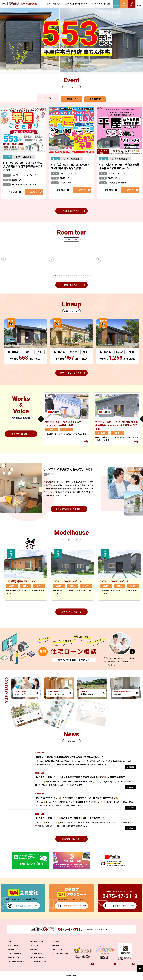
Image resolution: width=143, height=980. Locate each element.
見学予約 (34, 192)
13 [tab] (79, 276)
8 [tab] (68, 276)
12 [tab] (77, 276)
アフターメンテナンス (38, 964)
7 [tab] (66, 276)
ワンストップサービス (38, 960)
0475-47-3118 (71, 932)
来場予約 (12, 952)
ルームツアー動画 (92, 4)
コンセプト (34, 948)
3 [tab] (58, 276)
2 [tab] (55, 276)
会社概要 (55, 944)
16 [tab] (85, 276)
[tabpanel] (55, 259)
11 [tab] (75, 276)
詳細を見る (13, 192)
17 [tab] (88, 276)
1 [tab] (53, 276)
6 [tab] (64, 276)
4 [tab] (60, 276)
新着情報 (55, 948)
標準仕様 (34, 952)
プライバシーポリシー (60, 956)
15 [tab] (83, 276)
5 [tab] (62, 276)
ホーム (11, 944)
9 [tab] (70, 276)
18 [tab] (90, 276)
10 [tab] (73, 276)
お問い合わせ (57, 952)
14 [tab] (81, 276)
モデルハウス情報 (37, 944)
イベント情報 (51, 4)
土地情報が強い (36, 956)
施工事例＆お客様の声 (77, 4)
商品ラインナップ (63, 4)
